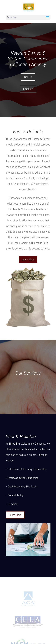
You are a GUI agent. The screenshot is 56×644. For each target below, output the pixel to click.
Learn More (28, 259)
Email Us (28, 89)
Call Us (28, 77)
